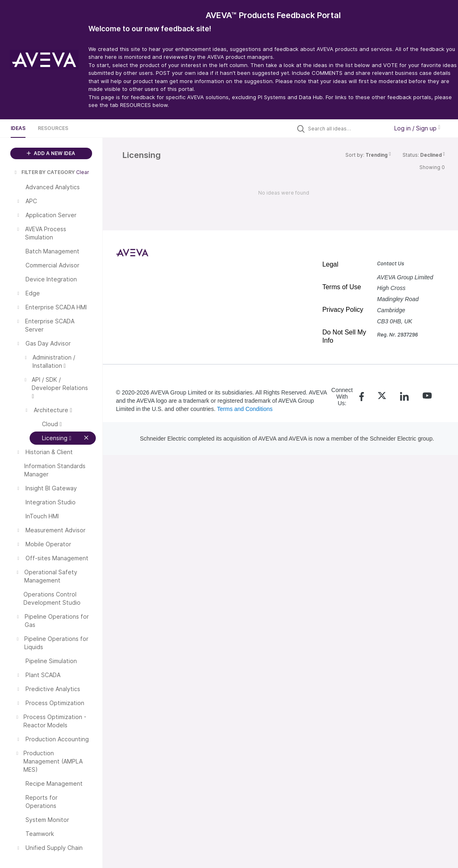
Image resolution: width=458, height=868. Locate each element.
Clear (83, 172)
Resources (53, 128)
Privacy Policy (343, 310)
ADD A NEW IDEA (51, 153)
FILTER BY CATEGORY (44, 172)
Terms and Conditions (245, 409)
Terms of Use (342, 287)
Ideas (18, 128)
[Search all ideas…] (346, 128)
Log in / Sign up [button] (417, 128)
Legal (330, 264)
